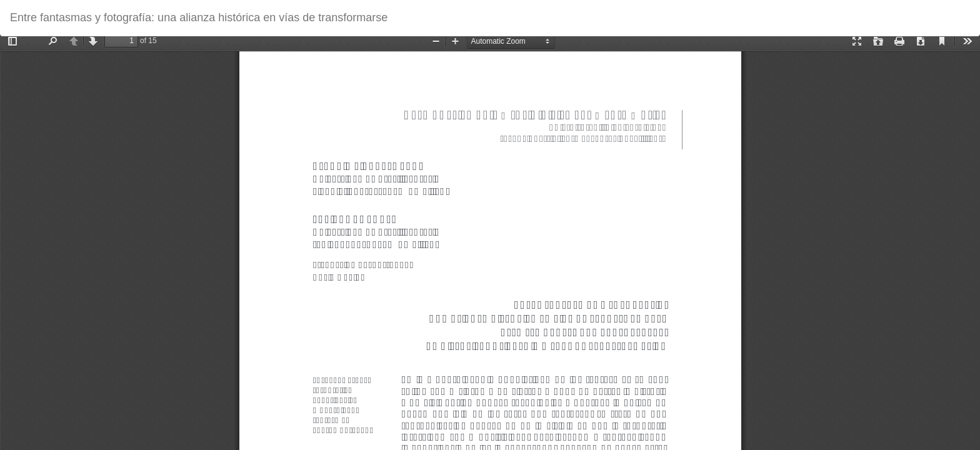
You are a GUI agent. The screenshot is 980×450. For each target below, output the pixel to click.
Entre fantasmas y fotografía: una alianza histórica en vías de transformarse (199, 17)
